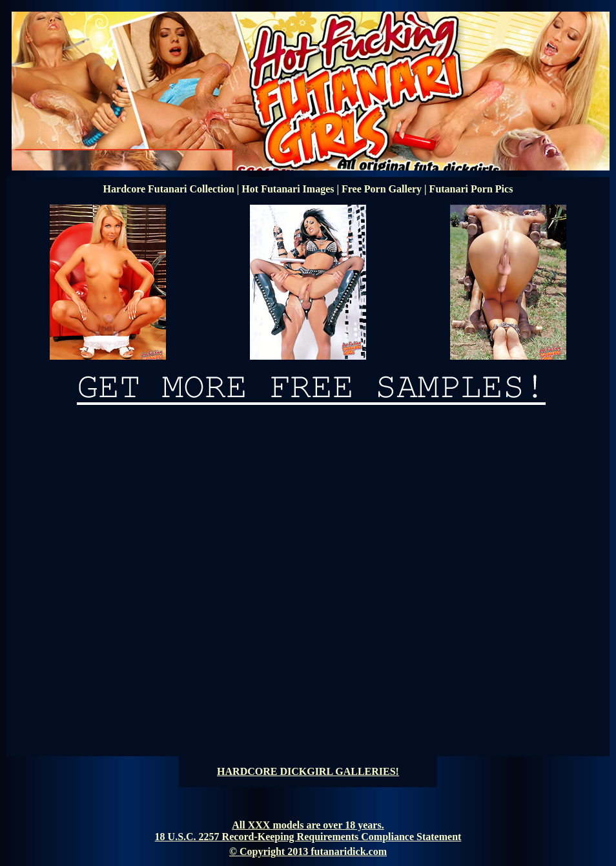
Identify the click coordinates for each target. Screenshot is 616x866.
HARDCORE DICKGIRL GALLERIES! (308, 771)
